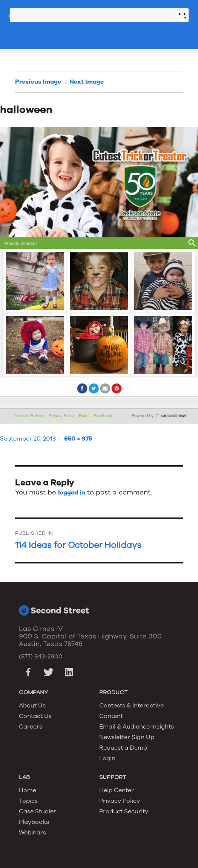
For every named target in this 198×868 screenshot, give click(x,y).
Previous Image (38, 82)
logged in (72, 493)
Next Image (87, 82)
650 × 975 (78, 439)
